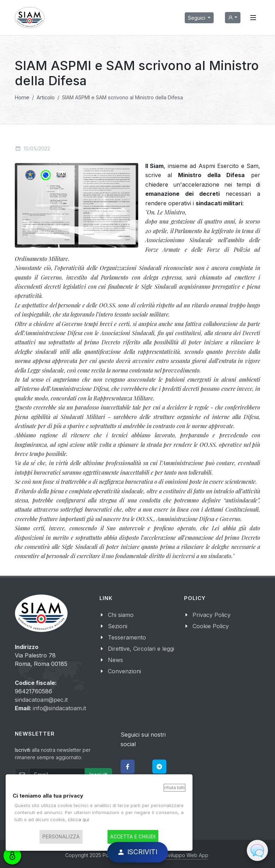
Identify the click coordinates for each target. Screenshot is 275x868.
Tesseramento (127, 637)
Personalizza (61, 837)
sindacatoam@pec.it (41, 700)
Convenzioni (124, 671)
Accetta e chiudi (133, 837)
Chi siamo (121, 615)
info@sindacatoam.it (59, 708)
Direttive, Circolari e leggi (141, 649)
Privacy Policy (212, 615)
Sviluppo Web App (187, 855)
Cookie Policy (211, 626)
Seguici (197, 18)
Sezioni (118, 626)
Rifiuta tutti (175, 788)
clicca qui (78, 819)
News (115, 660)
